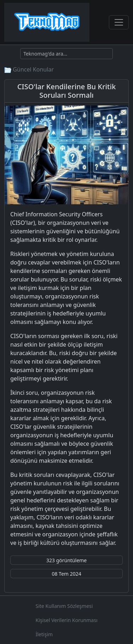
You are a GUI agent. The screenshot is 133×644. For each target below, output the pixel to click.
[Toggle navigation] (119, 22)
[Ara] (66, 54)
